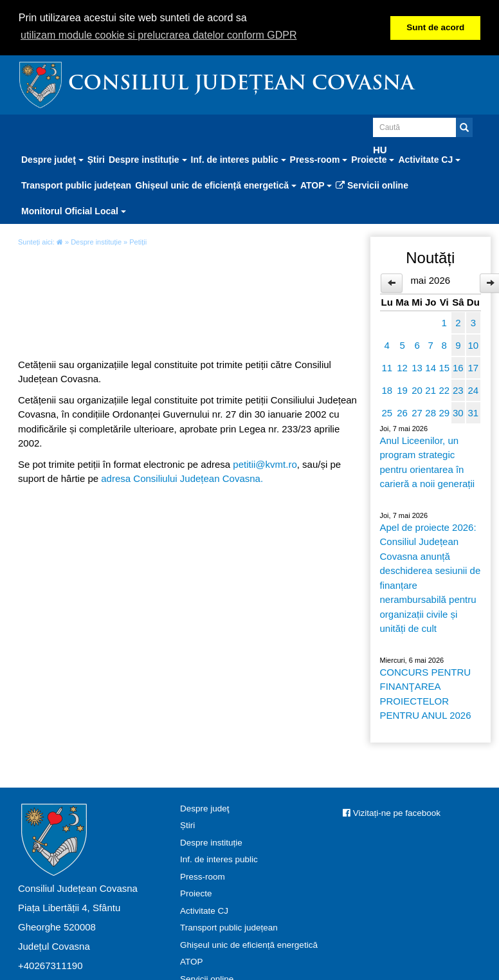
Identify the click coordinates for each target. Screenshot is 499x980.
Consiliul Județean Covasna (241, 84)
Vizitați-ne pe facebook (392, 812)
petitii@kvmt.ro (265, 464)
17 (473, 367)
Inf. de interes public (219, 859)
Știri (96, 159)
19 (402, 390)
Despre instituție (96, 241)
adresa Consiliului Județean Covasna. (182, 478)
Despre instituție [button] (148, 159)
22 (444, 390)
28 (431, 412)
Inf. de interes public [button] (239, 159)
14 (431, 367)
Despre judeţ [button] (52, 159)
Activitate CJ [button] (429, 159)
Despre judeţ (205, 808)
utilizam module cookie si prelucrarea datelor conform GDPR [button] (159, 35)
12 (402, 367)
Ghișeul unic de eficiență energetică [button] (216, 185)
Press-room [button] (319, 159)
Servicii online (372, 185)
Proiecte (196, 893)
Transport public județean (76, 185)
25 (387, 412)
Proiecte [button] (373, 159)
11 (387, 367)
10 (473, 345)
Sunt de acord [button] (435, 27)
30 (458, 412)
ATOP (192, 961)
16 (458, 367)
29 (444, 412)
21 (431, 390)
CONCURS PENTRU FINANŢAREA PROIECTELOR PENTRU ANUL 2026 (426, 693)
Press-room (203, 876)
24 (473, 390)
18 (387, 390)
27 (417, 412)
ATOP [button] (316, 185)
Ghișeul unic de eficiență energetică (249, 944)
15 (444, 367)
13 (417, 367)
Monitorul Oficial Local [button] (74, 210)
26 (402, 412)
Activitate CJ (204, 910)
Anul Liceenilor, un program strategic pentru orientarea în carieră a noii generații (428, 462)
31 (473, 412)
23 (458, 390)
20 (417, 390)
